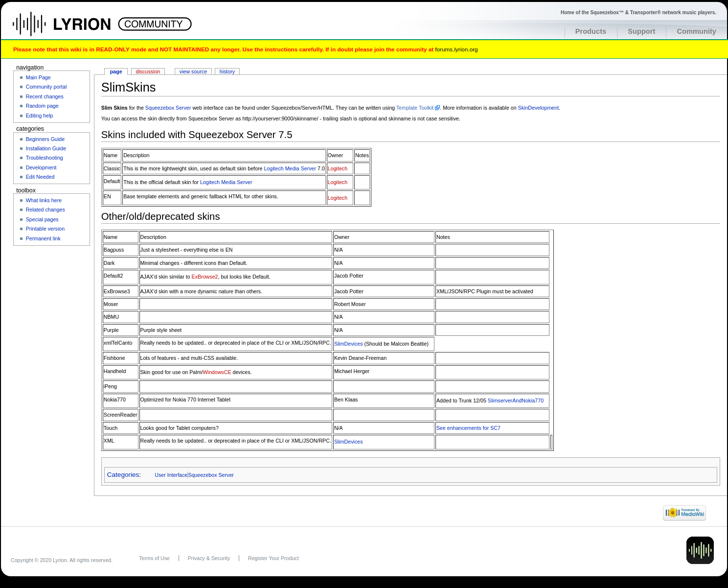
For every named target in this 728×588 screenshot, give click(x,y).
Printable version (45, 229)
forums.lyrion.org (456, 49)
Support (641, 31)
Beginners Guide (45, 139)
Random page (42, 106)
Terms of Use (154, 558)
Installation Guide (46, 148)
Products (591, 31)
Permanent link (43, 238)
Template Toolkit (415, 108)
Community (696, 31)
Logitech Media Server (290, 168)
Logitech (338, 168)
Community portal (46, 87)
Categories (123, 475)
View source (193, 71)
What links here (44, 200)
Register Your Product (273, 558)
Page (116, 71)
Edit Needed (40, 177)
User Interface (171, 475)
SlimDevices (349, 344)
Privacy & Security (209, 558)
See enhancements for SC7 (468, 428)
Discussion (148, 71)
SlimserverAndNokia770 (516, 400)
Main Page (38, 77)
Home (72, 29)
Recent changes (45, 96)
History (227, 71)
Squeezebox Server (168, 108)
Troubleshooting (45, 158)
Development (41, 167)
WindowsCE (217, 372)
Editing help (40, 116)
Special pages (42, 219)
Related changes (45, 210)
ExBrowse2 (205, 277)
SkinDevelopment (539, 108)
